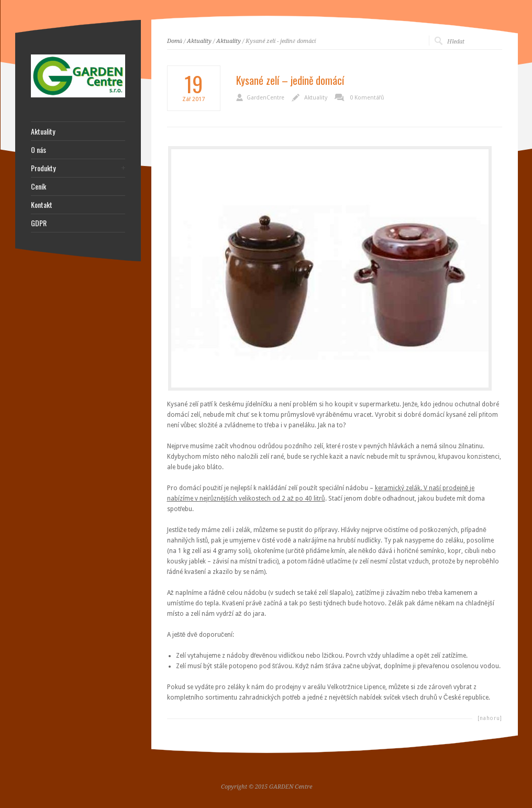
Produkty (43, 168)
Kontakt (42, 205)
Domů (175, 41)
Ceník (38, 186)
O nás (38, 150)
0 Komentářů (367, 98)
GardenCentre (265, 98)
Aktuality (199, 41)
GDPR (39, 223)
